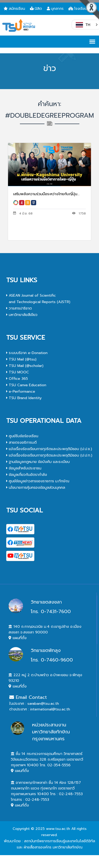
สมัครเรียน (14, 9)
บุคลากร (55, 9)
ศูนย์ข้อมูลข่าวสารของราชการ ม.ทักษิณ (38, 481)
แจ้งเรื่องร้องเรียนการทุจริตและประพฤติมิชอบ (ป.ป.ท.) (49, 455)
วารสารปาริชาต (19, 308)
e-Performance (21, 392)
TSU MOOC (18, 372)
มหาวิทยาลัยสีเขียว (22, 315)
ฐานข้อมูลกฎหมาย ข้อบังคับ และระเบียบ (38, 462)
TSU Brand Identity (24, 398)
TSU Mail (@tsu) (21, 359)
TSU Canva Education (26, 385)
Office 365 (17, 379)
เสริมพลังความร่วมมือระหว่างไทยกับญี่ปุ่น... (46, 194)
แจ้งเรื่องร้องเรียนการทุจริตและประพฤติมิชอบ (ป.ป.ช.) (49, 449)
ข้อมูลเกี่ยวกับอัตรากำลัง (27, 475)
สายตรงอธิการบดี (21, 442)
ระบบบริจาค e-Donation (27, 353)
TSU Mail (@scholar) (25, 366)
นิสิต (36, 9)
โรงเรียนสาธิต (82, 9)
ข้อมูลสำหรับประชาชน (24, 468)
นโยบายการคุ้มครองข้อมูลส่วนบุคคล (36, 488)
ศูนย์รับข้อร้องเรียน (22, 436)
